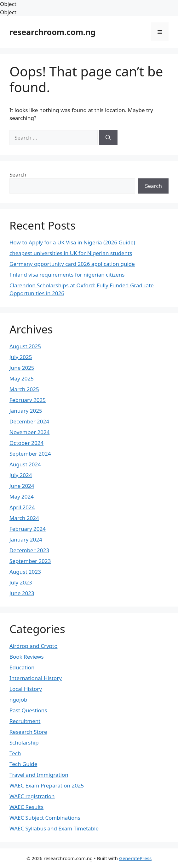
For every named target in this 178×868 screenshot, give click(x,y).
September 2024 (30, 454)
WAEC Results (26, 807)
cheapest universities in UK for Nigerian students (71, 253)
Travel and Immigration (39, 775)
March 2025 (24, 389)
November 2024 (29, 432)
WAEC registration (32, 796)
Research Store (28, 732)
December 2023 (29, 550)
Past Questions (28, 710)
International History (36, 678)
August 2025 (25, 346)
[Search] (108, 138)
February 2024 (28, 529)
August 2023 (25, 572)
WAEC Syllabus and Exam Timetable (54, 828)
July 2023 (21, 582)
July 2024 (21, 475)
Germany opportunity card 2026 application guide (72, 264)
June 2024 (22, 486)
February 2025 (28, 400)
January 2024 (26, 539)
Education (22, 667)
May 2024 (22, 497)
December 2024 (29, 421)
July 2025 (21, 357)
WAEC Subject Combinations (45, 818)
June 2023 (22, 593)
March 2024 (24, 518)
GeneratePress (135, 858)
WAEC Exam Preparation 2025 (47, 785)
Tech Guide (23, 764)
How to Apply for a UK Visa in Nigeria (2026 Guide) (72, 242)
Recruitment (25, 721)
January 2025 (26, 411)
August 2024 (25, 464)
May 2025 (22, 378)
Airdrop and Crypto (33, 646)
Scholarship (24, 742)
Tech (15, 753)
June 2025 (22, 368)
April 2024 (22, 507)
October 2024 (26, 443)
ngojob (18, 700)
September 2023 (30, 561)
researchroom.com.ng (52, 32)
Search (18, 174)
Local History (26, 689)
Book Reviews (27, 657)
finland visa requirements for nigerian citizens (67, 275)
